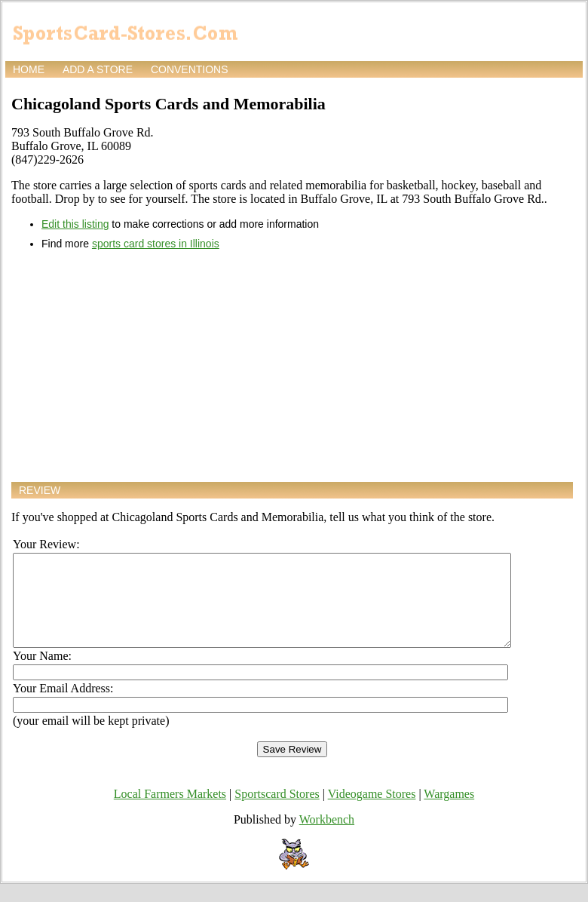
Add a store (98, 69)
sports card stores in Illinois (156, 244)
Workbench (327, 838)
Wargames (449, 812)
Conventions (190, 69)
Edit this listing (75, 224)
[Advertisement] (292, 366)
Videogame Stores (372, 812)
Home (29, 69)
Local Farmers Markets (170, 812)
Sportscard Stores (277, 812)
